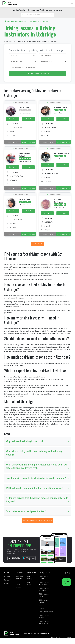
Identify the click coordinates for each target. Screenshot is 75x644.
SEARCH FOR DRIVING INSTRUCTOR (37, 521)
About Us (7, 576)
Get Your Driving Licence (19, 585)
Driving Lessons (45, 573)
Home (7, 573)
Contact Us (8, 580)
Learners (19, 573)
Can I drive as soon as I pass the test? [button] (26, 511)
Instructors (32, 573)
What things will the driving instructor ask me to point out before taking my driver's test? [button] (37, 466)
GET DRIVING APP (66, 582)
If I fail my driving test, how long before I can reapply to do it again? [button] (37, 500)
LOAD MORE (38, 244)
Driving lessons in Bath (46, 612)
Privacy (7, 584)
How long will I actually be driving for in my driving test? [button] (36, 478)
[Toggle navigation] (72, 3)
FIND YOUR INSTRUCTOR (38, 74)
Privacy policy (66, 637)
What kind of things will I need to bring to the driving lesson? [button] (34, 453)
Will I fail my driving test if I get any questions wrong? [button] (35, 488)
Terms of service (55, 637)
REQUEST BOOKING (28, 142)
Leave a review (13, 142)
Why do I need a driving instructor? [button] (24, 441)
